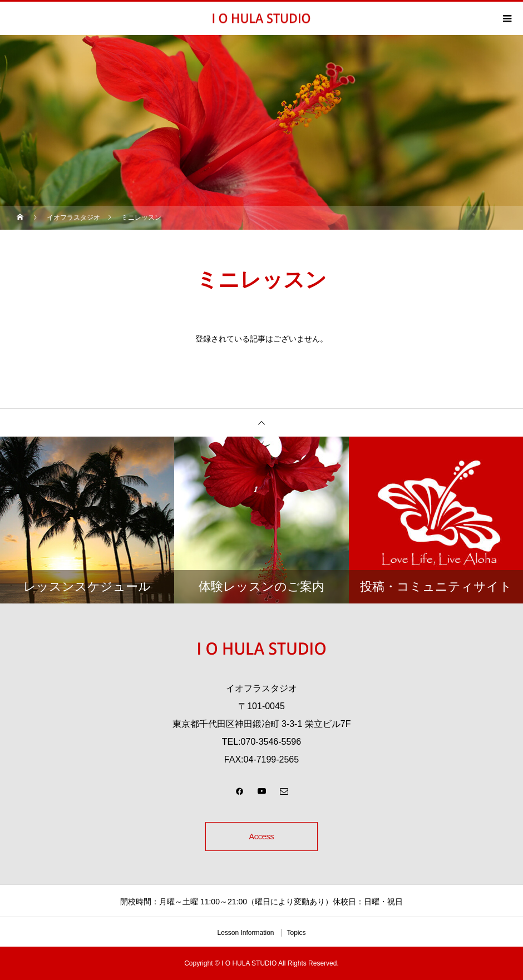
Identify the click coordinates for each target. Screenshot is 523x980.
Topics (297, 933)
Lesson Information (245, 933)
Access (261, 837)
